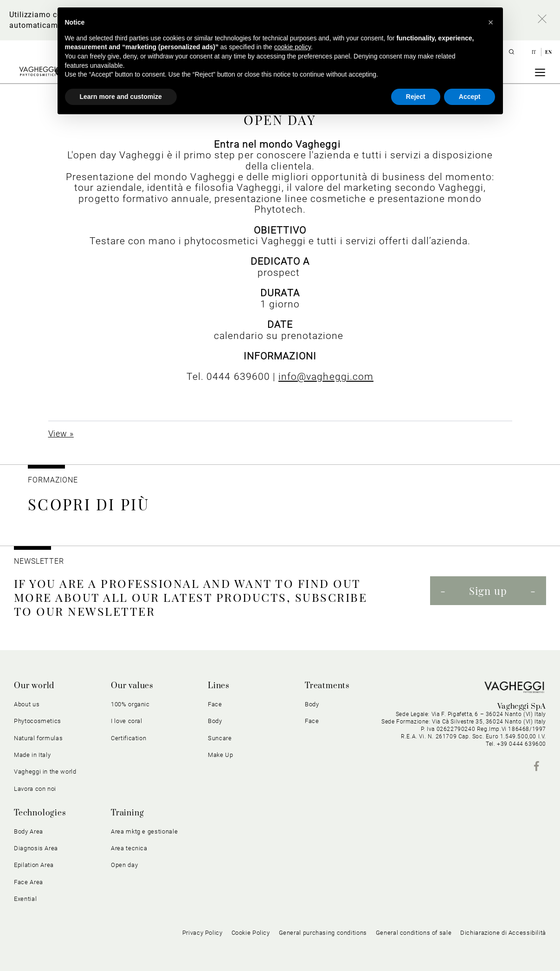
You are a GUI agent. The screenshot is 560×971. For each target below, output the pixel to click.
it (535, 52)
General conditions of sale (414, 933)
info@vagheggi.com (326, 376)
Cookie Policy (251, 933)
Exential (25, 899)
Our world (34, 686)
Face (215, 704)
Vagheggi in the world (45, 772)
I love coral (127, 721)
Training (127, 813)
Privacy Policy (203, 933)
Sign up (488, 591)
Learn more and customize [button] (121, 97)
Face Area (29, 882)
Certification (129, 738)
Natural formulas (38, 738)
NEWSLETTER (39, 561)
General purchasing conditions (323, 933)
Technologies (40, 813)
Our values (132, 686)
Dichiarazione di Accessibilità (503, 933)
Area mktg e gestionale (144, 831)
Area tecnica (129, 848)
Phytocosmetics (38, 721)
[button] (491, 22)
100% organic (130, 704)
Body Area (29, 831)
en (548, 52)
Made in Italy (32, 755)
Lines (219, 686)
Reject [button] (416, 97)
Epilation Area (34, 865)
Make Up (221, 755)
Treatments (327, 686)
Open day (124, 865)
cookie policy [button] (293, 47)
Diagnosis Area (36, 848)
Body (215, 721)
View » (61, 433)
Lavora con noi (35, 789)
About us (27, 704)
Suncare (220, 738)
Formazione (53, 480)
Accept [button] (470, 97)
